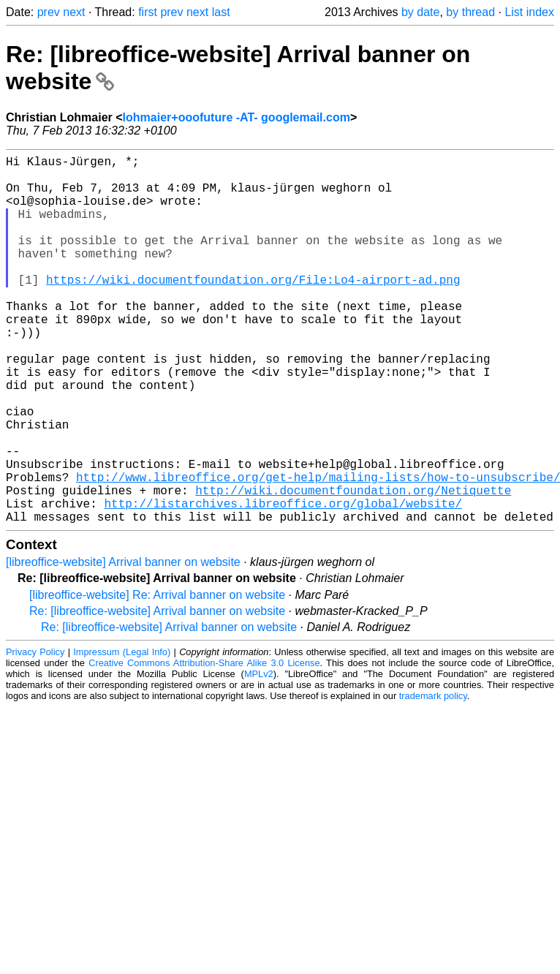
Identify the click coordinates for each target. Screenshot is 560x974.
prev (49, 12)
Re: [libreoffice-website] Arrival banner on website (157, 693)
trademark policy (433, 778)
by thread (470, 12)
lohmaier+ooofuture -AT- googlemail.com (237, 117)
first (148, 12)
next (74, 12)
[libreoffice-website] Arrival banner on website (123, 644)
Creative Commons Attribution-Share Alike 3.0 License (204, 745)
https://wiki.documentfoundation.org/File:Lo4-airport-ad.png (253, 309)
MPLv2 (259, 756)
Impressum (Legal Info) (122, 734)
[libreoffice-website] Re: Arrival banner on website (157, 677)
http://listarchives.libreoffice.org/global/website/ (283, 582)
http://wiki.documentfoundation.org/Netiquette (353, 566)
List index (529, 12)
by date (420, 12)
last (221, 12)
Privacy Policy (35, 734)
